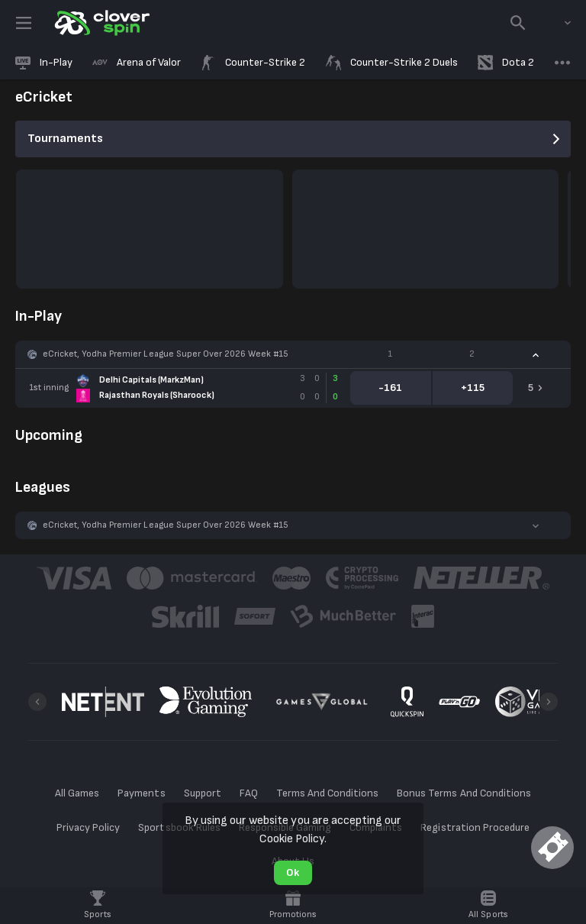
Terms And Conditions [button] (327, 793)
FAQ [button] (249, 793)
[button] (293, 354)
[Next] (549, 702)
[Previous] (37, 702)
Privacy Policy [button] (88, 827)
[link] (101, 23)
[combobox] (556, 23)
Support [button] (203, 793)
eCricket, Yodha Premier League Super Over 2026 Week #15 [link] (166, 354)
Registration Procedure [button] (475, 827)
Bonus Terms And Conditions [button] (464, 793)
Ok (293, 872)
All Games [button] (77, 793)
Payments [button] (141, 793)
